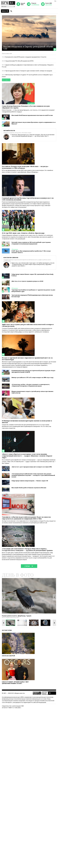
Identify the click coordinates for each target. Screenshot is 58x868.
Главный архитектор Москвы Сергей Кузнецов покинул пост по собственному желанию (28, 199)
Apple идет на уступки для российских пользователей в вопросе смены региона (28, 325)
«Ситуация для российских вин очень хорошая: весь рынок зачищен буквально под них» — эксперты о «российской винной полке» (33, 475)
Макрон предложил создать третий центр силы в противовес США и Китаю (32, 392)
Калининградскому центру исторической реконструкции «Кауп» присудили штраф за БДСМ (33, 371)
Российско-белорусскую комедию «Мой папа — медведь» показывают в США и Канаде (25, 167)
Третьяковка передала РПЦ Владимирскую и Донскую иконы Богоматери (32, 296)
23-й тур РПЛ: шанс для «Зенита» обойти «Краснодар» (23, 233)
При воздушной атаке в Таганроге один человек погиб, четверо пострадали (29, 71)
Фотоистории (7, 630)
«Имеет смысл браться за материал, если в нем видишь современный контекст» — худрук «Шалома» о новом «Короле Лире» (27, 456)
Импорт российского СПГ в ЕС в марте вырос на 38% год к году (32, 377)
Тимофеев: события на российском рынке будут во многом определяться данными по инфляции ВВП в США (26, 518)
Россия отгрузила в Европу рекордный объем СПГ (28, 47)
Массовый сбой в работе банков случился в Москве (29, 488)
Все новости (6, 80)
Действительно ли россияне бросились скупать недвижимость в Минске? (34, 123)
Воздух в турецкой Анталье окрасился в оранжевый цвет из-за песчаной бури (27, 359)
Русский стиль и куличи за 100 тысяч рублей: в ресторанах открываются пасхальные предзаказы (31, 243)
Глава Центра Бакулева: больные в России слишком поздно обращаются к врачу (26, 107)
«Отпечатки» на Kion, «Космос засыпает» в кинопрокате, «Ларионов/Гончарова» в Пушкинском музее (31, 385)
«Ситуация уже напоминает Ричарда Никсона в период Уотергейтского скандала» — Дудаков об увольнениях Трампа (27, 549)
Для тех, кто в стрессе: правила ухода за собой (27, 281)
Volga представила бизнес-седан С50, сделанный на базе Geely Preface (32, 275)
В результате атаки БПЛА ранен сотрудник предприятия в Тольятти (26, 57)
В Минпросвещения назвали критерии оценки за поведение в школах (27, 422)
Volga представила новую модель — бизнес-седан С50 (30, 481)
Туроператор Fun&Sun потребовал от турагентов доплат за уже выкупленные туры (33, 291)
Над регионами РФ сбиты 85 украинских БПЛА (19, 61)
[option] (29, 596)
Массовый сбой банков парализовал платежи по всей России (32, 115)
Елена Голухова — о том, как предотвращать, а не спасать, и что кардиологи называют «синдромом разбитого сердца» (28, 111)
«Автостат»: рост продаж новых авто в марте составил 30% (32, 467)
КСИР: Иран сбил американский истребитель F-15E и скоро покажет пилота (31, 252)
